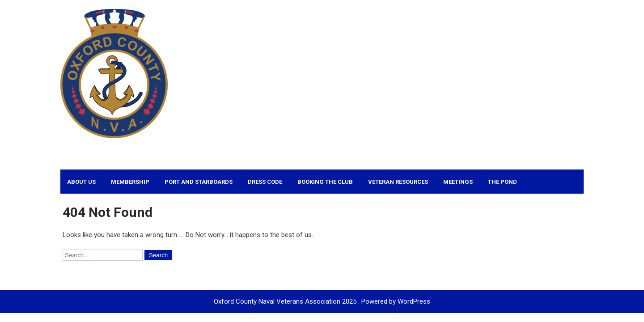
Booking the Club (325, 182)
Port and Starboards (199, 182)
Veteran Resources (398, 182)
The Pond (502, 182)
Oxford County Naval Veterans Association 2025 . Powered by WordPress (322, 301)
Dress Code (265, 182)
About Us (81, 182)
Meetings (458, 182)
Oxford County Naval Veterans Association (227, 149)
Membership (130, 182)
